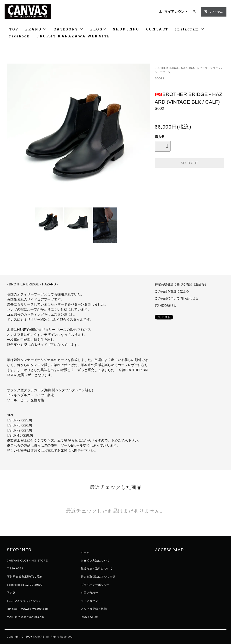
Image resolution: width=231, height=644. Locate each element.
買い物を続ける (166, 305)
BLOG (98, 29)
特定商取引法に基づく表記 (98, 577)
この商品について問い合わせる (177, 298)
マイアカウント (176, 12)
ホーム (85, 552)
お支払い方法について (95, 561)
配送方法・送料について (97, 568)
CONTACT (157, 29)
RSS (84, 617)
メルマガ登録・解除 (94, 609)
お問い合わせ (90, 593)
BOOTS (159, 78)
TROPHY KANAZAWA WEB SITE (73, 36)
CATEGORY (68, 29)
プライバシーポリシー (95, 585)
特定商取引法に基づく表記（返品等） (181, 284)
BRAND (36, 29)
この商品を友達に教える (172, 291)
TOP (14, 29)
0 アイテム (213, 12)
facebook (20, 36)
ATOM (94, 617)
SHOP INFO (126, 29)
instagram (190, 29)
